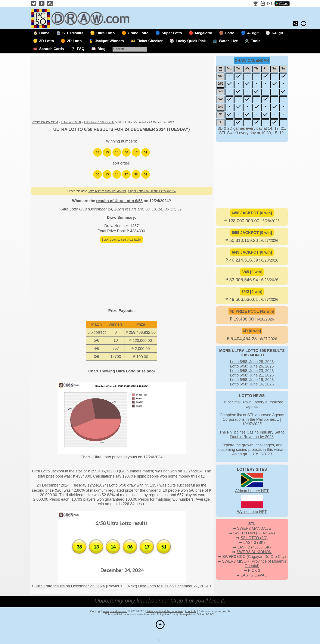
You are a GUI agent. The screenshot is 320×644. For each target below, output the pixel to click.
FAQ (81, 49)
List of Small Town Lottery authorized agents (252, 404)
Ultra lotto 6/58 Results (99, 122)
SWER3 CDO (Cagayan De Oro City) (254, 557)
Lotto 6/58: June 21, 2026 (252, 375)
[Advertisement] (122, 88)
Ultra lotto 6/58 (71, 122)
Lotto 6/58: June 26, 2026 (252, 366)
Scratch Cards (52, 49)
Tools (256, 41)
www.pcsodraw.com (115, 611)
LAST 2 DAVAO (254, 575)
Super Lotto (172, 33)
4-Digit (253, 33)
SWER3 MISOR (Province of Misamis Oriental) (254, 564)
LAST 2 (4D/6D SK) (254, 547)
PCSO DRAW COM (45, 122)
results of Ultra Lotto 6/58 (119, 201)
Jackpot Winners (109, 41)
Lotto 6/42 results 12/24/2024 (107, 191)
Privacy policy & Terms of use (165, 611)
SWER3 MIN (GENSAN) (254, 533)
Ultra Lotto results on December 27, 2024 (173, 586)
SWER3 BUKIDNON (254, 552)
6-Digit (277, 33)
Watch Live (228, 41)
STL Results (73, 33)
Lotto (230, 33)
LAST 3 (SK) (254, 543)
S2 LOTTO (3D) (254, 538)
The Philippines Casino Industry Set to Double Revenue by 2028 (252, 434)
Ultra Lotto (106, 33)
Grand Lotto (138, 33)
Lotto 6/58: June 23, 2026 (252, 371)
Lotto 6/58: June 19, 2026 (252, 380)
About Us (190, 611)
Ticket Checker (150, 41)
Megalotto (204, 33)
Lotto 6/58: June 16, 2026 (252, 384)
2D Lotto (74, 41)
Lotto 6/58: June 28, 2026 (252, 362)
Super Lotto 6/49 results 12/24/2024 (152, 191)
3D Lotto (47, 41)
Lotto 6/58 (118, 485)
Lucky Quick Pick (191, 41)
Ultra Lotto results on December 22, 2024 (70, 586)
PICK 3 (254, 570)
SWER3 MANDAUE (254, 528)
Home (44, 33)
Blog (102, 49)
